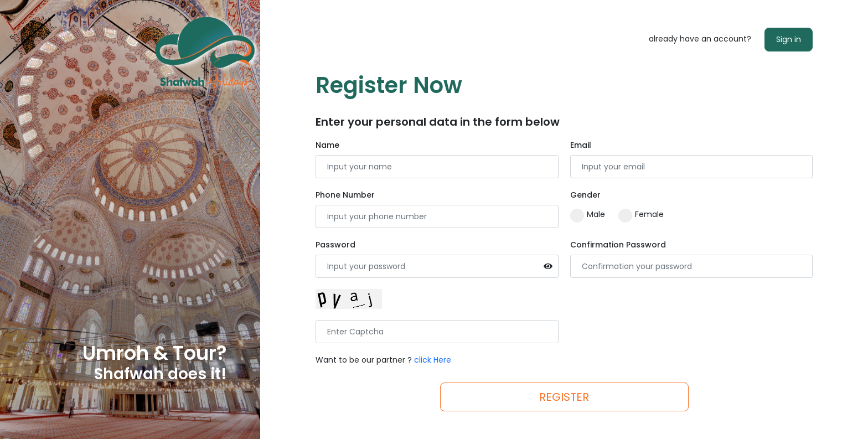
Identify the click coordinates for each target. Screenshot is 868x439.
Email (581, 145)
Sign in (789, 39)
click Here (433, 360)
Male (588, 215)
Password (335, 245)
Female (641, 215)
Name (327, 145)
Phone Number (345, 195)
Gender (585, 195)
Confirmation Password (618, 245)
